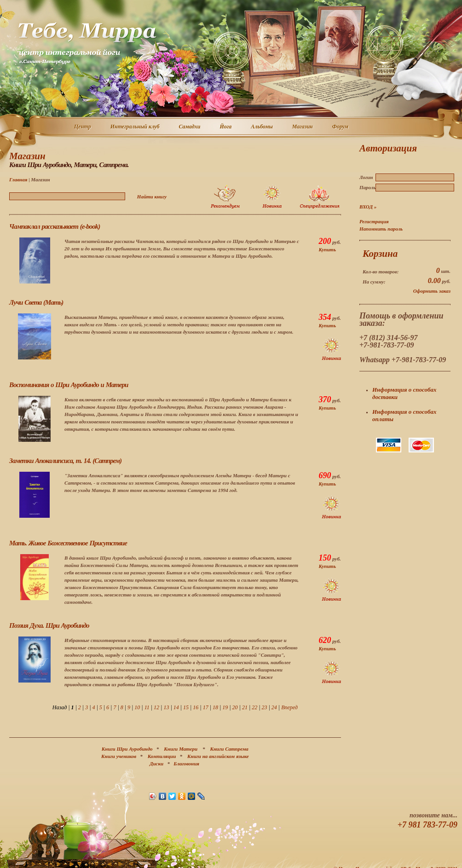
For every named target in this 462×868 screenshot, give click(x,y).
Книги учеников (119, 756)
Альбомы (262, 127)
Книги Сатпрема (229, 749)
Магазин (303, 127)
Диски (156, 764)
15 (186, 707)
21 (245, 707)
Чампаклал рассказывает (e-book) (55, 226)
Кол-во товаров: (381, 272)
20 (235, 707)
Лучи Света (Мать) (36, 302)
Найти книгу (152, 197)
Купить (327, 249)
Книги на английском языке (218, 756)
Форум (341, 127)
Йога (226, 127)
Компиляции (162, 756)
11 (147, 707)
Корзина (380, 254)
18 (215, 707)
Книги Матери (181, 749)
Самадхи (190, 127)
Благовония (186, 764)
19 (225, 707)
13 (166, 707)
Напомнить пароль (381, 229)
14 (176, 707)
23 (265, 707)
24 (274, 707)
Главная (18, 179)
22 (254, 707)
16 (196, 707)
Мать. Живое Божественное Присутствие (68, 543)
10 (137, 707)
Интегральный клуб (136, 127)
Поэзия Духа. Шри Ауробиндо (49, 625)
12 (156, 707)
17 (206, 707)
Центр (83, 127)
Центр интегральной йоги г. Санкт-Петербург (87, 43)
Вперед (289, 707)
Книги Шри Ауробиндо (127, 749)
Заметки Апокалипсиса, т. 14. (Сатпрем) (65, 461)
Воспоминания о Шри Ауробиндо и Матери (69, 385)
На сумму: (374, 282)
